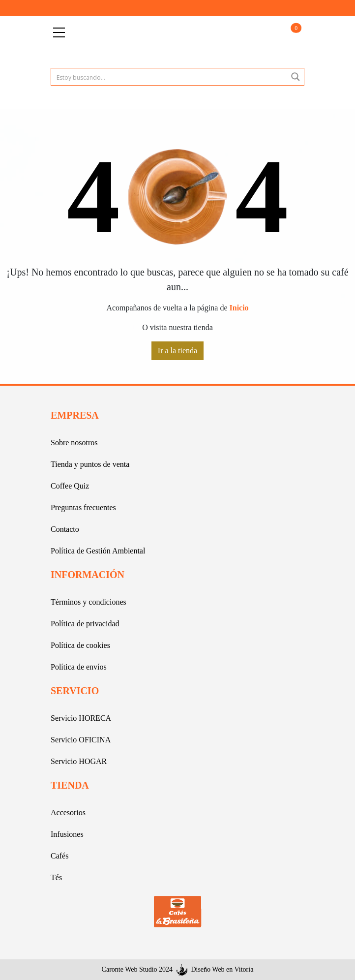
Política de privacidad (85, 624)
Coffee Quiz (70, 486)
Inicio (239, 308)
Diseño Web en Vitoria (222, 969)
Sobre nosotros (74, 443)
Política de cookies (80, 645)
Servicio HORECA (81, 718)
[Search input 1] (170, 77)
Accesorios (68, 812)
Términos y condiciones (89, 602)
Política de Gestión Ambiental (98, 551)
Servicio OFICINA (81, 740)
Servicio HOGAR (79, 761)
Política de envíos (79, 667)
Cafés (59, 856)
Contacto (65, 529)
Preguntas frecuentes (83, 507)
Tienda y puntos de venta (90, 464)
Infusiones (67, 834)
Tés (56, 877)
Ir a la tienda (177, 351)
